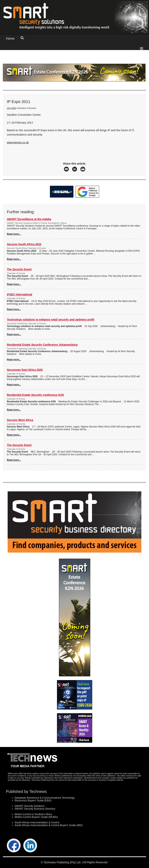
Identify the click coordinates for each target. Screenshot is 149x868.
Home (10, 39)
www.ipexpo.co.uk (18, 142)
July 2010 (11, 108)
